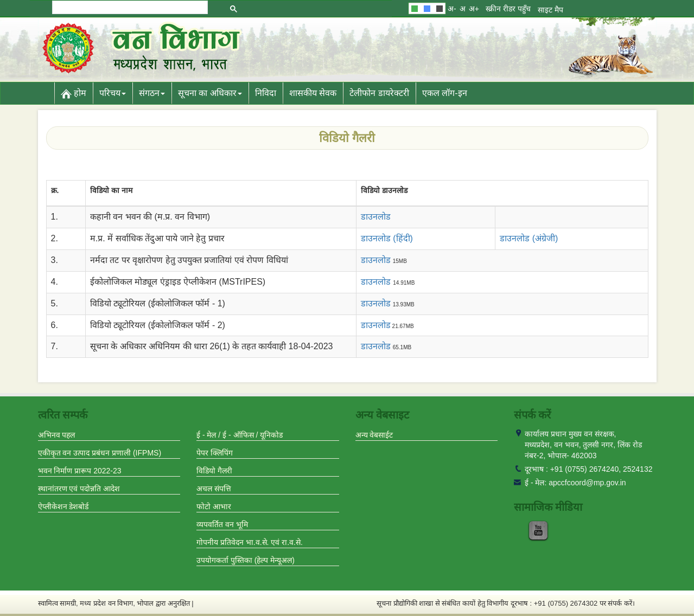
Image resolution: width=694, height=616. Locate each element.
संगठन (152, 93)
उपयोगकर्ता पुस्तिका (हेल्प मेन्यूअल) (246, 560)
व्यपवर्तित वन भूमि (222, 524)
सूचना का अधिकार (210, 93)
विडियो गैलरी (214, 471)
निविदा (266, 93)
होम (74, 94)
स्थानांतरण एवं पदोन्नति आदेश (79, 489)
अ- (452, 9)
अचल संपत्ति (214, 489)
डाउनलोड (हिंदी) (387, 238)
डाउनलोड (376, 260)
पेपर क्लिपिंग (215, 453)
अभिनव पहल (57, 435)
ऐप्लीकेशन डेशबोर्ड (63, 506)
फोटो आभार (214, 506)
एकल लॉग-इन (445, 93)
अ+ (474, 9)
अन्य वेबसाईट (374, 435)
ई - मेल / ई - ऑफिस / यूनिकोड (240, 435)
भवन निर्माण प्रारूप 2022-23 (80, 471)
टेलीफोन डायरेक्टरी (379, 93)
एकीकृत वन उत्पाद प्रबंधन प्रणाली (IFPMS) (100, 453)
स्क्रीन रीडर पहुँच (508, 9)
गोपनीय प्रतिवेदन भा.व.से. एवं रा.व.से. (250, 542)
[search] (129, 7)
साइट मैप (550, 10)
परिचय (113, 93)
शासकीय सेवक (313, 93)
